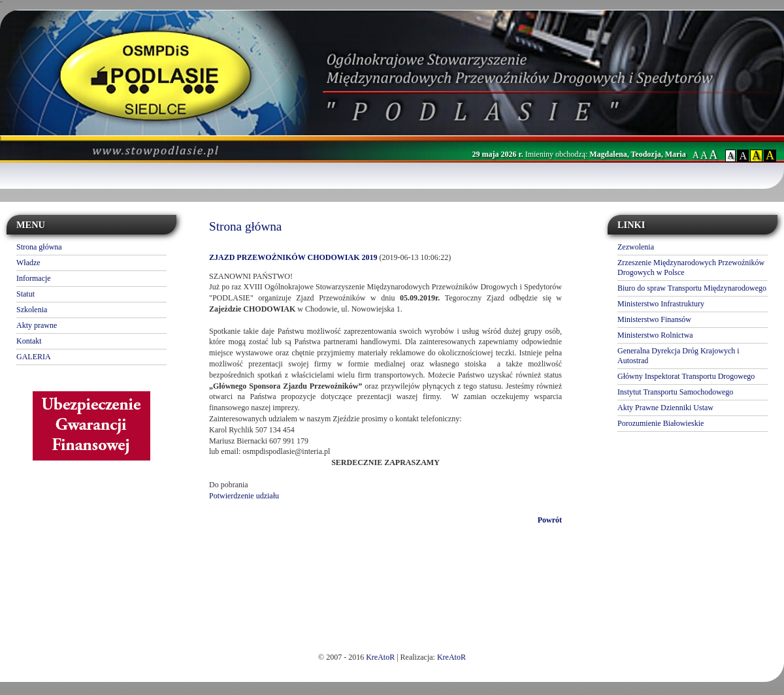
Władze (28, 263)
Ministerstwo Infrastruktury (661, 304)
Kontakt (29, 341)
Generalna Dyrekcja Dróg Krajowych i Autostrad (678, 356)
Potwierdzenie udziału (244, 496)
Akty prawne (37, 325)
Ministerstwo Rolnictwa (655, 335)
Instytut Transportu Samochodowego (675, 392)
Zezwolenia (636, 247)
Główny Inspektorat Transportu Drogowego (686, 376)
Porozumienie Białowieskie (661, 423)
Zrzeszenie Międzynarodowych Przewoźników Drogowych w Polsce (691, 267)
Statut (25, 294)
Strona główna (39, 247)
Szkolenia (32, 310)
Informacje (34, 278)
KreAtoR (380, 657)
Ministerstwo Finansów (654, 319)
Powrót (550, 520)
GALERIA (34, 357)
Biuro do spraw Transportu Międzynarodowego (692, 288)
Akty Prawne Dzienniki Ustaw (665, 408)
